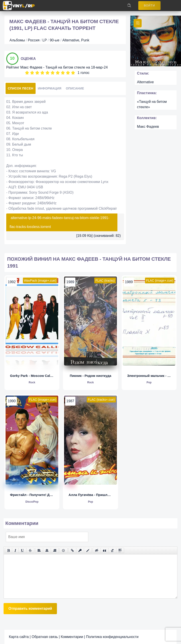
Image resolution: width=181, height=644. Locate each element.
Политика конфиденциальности (112, 637)
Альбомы (17, 40)
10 (73, 73)
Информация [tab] (50, 88)
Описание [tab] (75, 88)
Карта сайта (19, 637)
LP (45, 40)
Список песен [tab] (21, 88)
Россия (34, 40)
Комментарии (72, 637)
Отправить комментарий (30, 608)
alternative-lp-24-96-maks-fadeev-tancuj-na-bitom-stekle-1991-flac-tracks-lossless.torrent (59, 222)
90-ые (55, 40)
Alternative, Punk (76, 40)
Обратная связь (45, 637)
